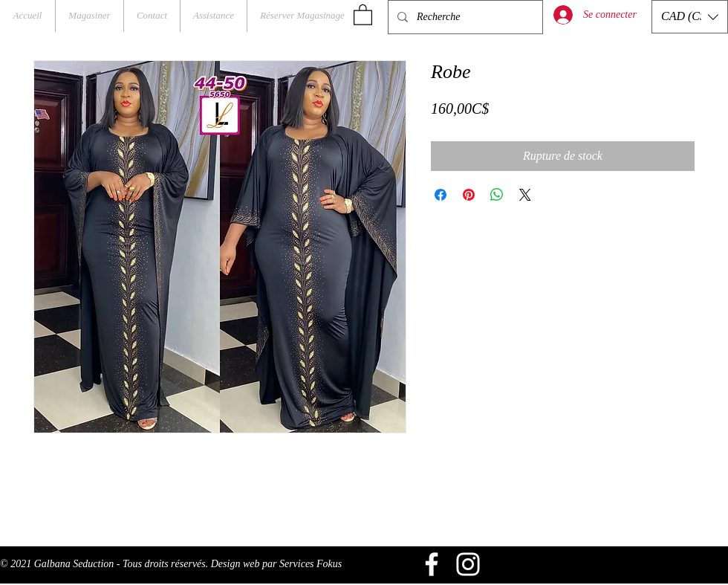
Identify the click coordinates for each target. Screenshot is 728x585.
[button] (363, 14)
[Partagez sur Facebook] (441, 195)
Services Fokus (311, 564)
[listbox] (690, 17)
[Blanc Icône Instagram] (468, 564)
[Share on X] (525, 195)
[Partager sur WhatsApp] (497, 195)
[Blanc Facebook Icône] (432, 564)
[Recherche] (464, 17)
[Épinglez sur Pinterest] (469, 195)
